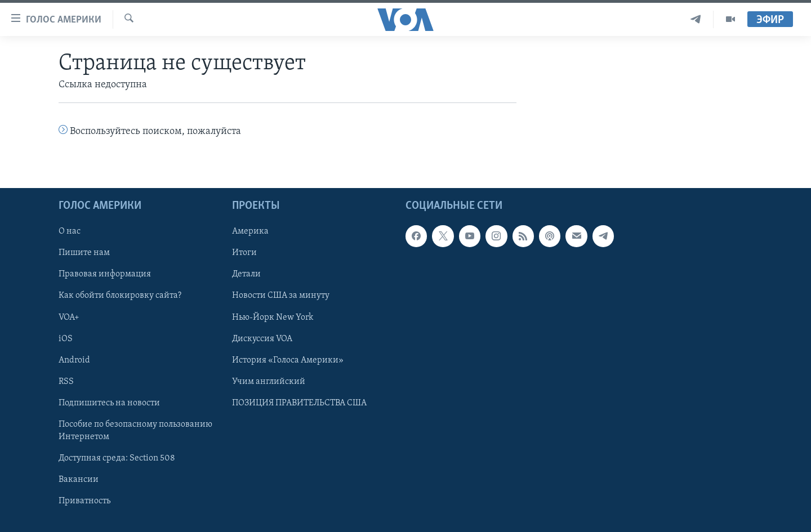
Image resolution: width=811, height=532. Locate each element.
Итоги (244, 253)
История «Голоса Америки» (288, 360)
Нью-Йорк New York (273, 317)
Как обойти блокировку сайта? (120, 296)
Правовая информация (105, 274)
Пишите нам (84, 253)
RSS (66, 381)
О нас (70, 231)
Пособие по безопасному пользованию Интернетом (135, 430)
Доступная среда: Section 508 (117, 458)
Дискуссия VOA (262, 338)
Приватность (84, 501)
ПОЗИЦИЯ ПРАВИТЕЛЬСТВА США (299, 403)
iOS (66, 338)
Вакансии (79, 480)
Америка (250, 231)
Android (74, 360)
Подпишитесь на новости (109, 403)
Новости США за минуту (281, 296)
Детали (246, 274)
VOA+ (69, 317)
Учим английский (269, 381)
